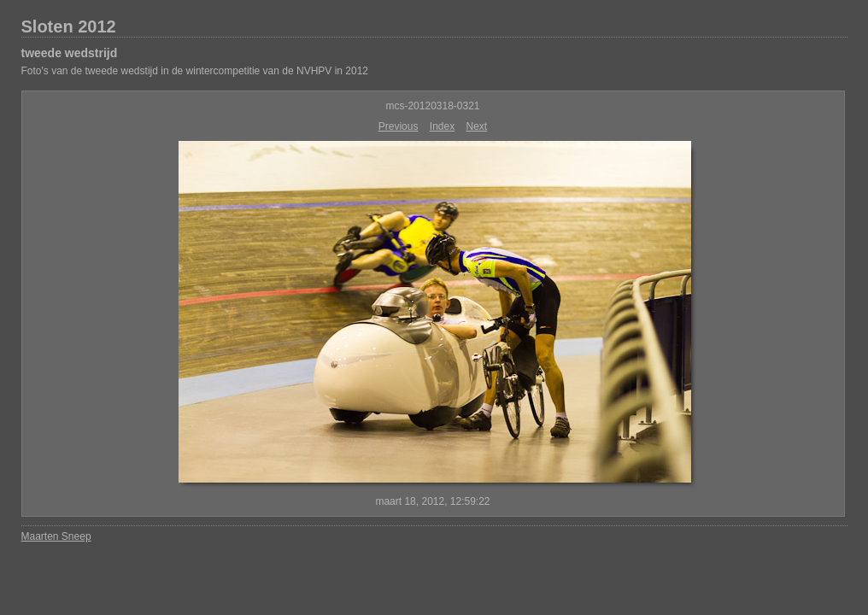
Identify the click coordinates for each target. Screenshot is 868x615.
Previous (399, 126)
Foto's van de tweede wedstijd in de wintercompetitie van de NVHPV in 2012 (195, 71)
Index (442, 126)
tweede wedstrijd (70, 53)
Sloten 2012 (69, 26)
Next (477, 126)
